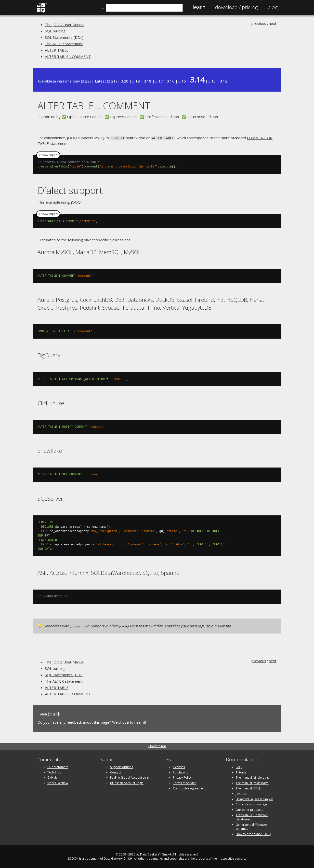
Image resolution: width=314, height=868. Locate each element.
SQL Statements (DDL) (64, 37)
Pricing (236, 7)
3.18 (148, 81)
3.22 (86, 81)
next (273, 23)
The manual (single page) (253, 777)
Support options (122, 766)
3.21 (112, 81)
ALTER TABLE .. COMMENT (68, 56)
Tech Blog (54, 772)
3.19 (136, 81)
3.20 (125, 81)
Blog (273, 7)
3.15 (182, 81)
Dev (77, 81)
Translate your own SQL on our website (197, 625)
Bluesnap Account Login (127, 782)
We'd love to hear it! (129, 722)
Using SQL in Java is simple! (254, 799)
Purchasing (181, 772)
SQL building (55, 31)
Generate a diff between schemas (253, 826)
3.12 (224, 81)
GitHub (52, 777)
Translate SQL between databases (252, 817)
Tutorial (241, 772)
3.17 (159, 81)
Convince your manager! (253, 804)
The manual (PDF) (248, 788)
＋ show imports (48, 155)
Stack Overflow (58, 782)
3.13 (212, 81)
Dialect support (70, 190)
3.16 (171, 81)
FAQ (239, 766)
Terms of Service (184, 782)
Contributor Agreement (189, 788)
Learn (199, 7)
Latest (100, 81)
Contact (116, 772)
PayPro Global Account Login (130, 777)
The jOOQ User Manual (65, 25)
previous (259, 23)
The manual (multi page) (252, 782)
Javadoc (241, 793)
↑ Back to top (157, 746)
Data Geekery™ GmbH (156, 854)
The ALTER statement (64, 44)
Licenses (179, 766)
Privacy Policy (182, 777)
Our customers (58, 766)
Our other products (249, 809)
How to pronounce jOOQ (253, 834)
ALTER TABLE (57, 50)
